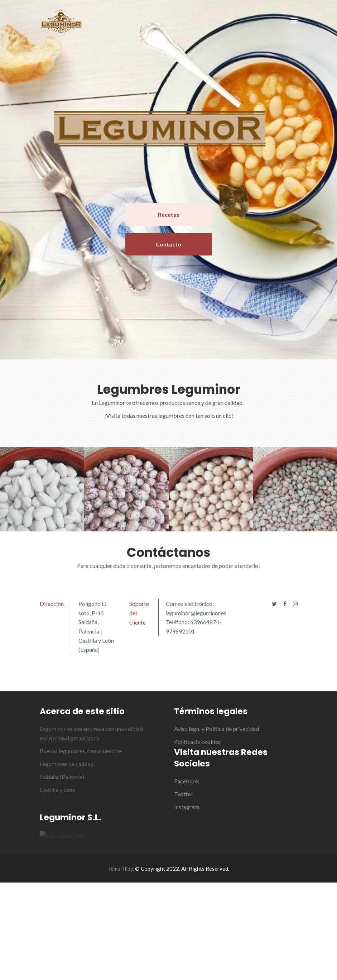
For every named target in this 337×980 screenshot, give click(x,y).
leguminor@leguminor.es (196, 613)
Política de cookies (197, 742)
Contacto (168, 244)
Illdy (128, 966)
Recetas (169, 214)
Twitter (183, 794)
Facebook (187, 781)
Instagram (187, 807)
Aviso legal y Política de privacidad (216, 729)
